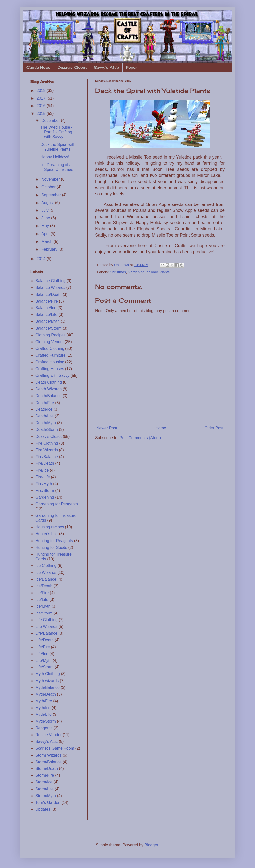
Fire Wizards (47, 450)
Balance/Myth (47, 321)
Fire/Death (45, 463)
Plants (165, 272)
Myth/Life (43, 714)
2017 (42, 98)
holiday (152, 272)
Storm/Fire (45, 775)
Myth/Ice (43, 708)
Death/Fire (45, 403)
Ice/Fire (42, 593)
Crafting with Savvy (52, 376)
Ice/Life (42, 599)
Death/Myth (46, 423)
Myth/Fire (44, 701)
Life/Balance (46, 633)
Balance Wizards (50, 287)
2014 (42, 259)
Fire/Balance (47, 457)
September (52, 195)
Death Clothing (49, 382)
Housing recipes (50, 527)
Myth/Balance (47, 688)
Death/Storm (47, 430)
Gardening (136, 272)
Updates (43, 809)
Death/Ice (44, 409)
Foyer (131, 67)
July (45, 210)
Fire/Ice (42, 470)
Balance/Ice (46, 308)
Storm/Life (44, 789)
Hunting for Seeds (51, 547)
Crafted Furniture (50, 355)
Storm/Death (47, 769)
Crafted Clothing (50, 348)
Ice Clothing (46, 566)
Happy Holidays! (55, 157)
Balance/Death (48, 294)
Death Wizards (48, 389)
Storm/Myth (46, 796)
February (50, 249)
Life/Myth (43, 660)
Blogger (151, 845)
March (47, 241)
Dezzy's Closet (72, 67)
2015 (42, 114)
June (46, 218)
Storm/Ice (44, 782)
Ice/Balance (46, 579)
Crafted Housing (50, 362)
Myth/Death (46, 694)
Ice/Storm (44, 613)
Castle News (38, 67)
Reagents (44, 728)
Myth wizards (47, 681)
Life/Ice (42, 654)
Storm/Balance (48, 762)
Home (161, 428)
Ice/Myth (43, 606)
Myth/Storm (46, 721)
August (48, 203)
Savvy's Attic (106, 67)
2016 (42, 106)
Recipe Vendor (48, 735)
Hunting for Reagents (54, 541)
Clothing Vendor (50, 342)
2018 (42, 90)
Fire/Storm (45, 490)
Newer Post (107, 428)
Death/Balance (48, 396)
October (49, 187)
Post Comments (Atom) (140, 438)
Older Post (214, 428)
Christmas (118, 272)
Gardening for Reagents (57, 504)
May (46, 226)
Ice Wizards (46, 573)
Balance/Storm (48, 328)
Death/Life (44, 416)
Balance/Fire (47, 301)
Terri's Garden (48, 802)
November (51, 179)
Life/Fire (43, 647)
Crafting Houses (50, 369)
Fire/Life (43, 477)
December (51, 121)
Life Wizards (46, 627)
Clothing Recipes (50, 335)
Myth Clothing (48, 674)
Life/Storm (44, 667)
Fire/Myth (44, 484)
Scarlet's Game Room (55, 748)
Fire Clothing (47, 443)
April (46, 234)
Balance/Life (46, 315)
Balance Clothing (50, 281)
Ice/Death (44, 586)
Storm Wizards (48, 755)
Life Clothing (46, 620)
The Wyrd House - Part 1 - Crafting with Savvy (57, 132)
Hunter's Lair (47, 534)
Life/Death (44, 640)
